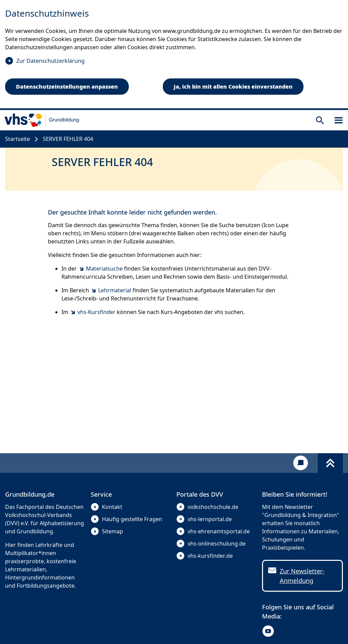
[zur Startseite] (42, 120)
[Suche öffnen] (320, 120)
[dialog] (174, 55)
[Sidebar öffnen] (339, 120)
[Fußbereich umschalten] (330, 463)
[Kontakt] (301, 463)
